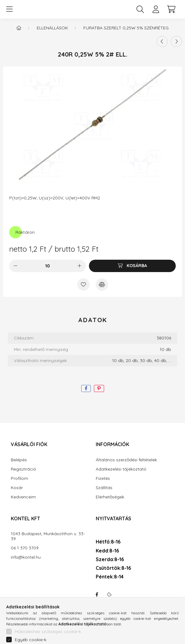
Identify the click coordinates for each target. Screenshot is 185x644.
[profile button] (156, 9)
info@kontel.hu (26, 557)
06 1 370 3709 (25, 548)
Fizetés (103, 478)
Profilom (19, 478)
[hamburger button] (9, 9)
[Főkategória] (19, 28)
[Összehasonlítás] (102, 284)
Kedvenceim (23, 497)
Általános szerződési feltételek (126, 460)
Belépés (19, 460)
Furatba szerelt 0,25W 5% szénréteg (126, 28)
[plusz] (80, 266)
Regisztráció (23, 469)
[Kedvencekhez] (83, 284)
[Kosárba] (132, 266)
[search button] (140, 9)
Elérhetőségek (110, 497)
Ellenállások (52, 28)
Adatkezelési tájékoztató (121, 469)
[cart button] (171, 9)
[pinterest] (99, 388)
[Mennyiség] (47, 266)
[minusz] (15, 266)
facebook (97, 595)
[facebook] (86, 388)
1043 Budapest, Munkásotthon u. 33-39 (48, 536)
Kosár (17, 488)
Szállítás (104, 488)
